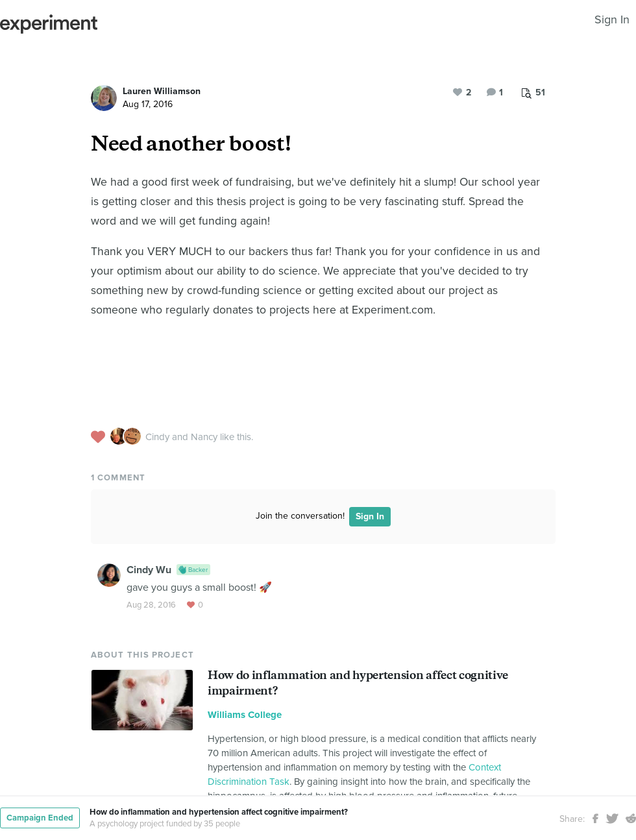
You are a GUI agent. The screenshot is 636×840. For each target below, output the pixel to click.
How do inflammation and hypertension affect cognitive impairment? (219, 812)
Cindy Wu (149, 570)
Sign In (612, 19)
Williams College (245, 715)
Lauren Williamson (162, 91)
